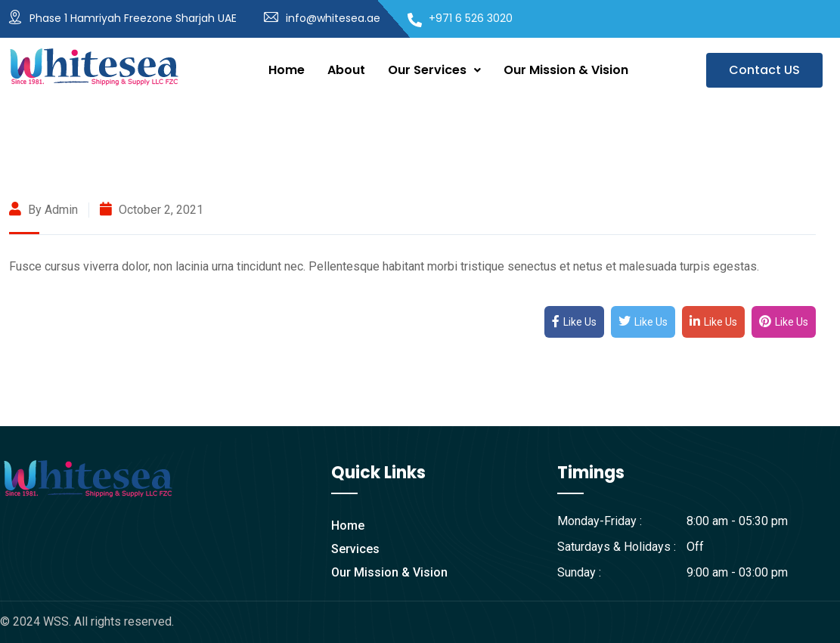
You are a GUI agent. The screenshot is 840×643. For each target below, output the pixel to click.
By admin (43, 210)
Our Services (434, 70)
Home (287, 70)
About (346, 70)
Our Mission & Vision (566, 70)
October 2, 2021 (152, 210)
